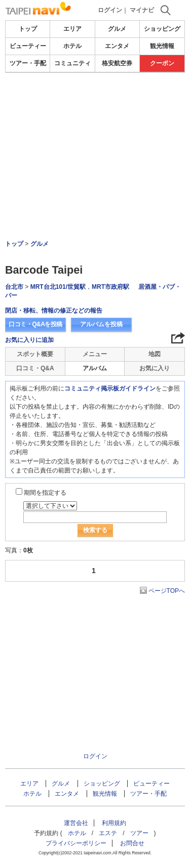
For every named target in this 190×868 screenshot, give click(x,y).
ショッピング (162, 29)
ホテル (72, 46)
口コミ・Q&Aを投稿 (35, 324)
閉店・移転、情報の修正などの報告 (54, 311)
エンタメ (117, 46)
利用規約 (114, 823)
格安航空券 (117, 63)
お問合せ (132, 843)
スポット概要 (35, 354)
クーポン (162, 63)
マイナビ (142, 10)
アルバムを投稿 (101, 324)
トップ (28, 29)
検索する (95, 530)
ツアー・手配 (28, 63)
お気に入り (155, 368)
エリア (72, 29)
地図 (155, 354)
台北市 (14, 287)
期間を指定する (45, 493)
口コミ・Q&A (35, 368)
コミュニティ (72, 63)
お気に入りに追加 (29, 340)
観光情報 (162, 46)
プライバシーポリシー (76, 843)
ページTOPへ (167, 591)
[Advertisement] (95, 128)
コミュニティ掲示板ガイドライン (110, 388)
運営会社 (76, 823)
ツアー (139, 833)
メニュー (95, 354)
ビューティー (28, 46)
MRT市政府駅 (110, 287)
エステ (108, 833)
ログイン (110, 10)
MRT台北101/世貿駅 (58, 287)
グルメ (117, 29)
